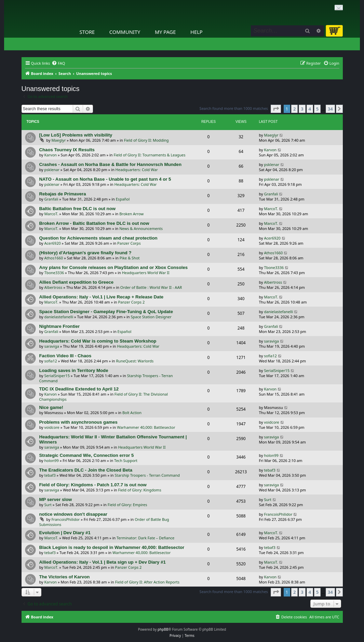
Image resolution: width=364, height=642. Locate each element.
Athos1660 (54, 258)
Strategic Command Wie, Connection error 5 (87, 455)
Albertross (53, 287)
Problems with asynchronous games (78, 422)
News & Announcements (141, 228)
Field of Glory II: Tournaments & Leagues (150, 155)
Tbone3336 (54, 273)
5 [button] (317, 109)
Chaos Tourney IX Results (67, 150)
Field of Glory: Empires (127, 505)
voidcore (52, 427)
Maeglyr (58, 140)
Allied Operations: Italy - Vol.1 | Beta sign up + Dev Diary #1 (103, 562)
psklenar (52, 170)
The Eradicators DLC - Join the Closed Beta (86, 470)
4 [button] (310, 109)
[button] (276, 109)
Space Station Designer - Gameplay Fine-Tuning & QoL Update (106, 312)
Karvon (51, 155)
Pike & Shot (130, 258)
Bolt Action (132, 413)
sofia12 (51, 361)
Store (87, 32)
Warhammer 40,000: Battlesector (146, 427)
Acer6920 (53, 243)
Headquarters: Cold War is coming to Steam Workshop (98, 341)
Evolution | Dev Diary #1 (65, 533)
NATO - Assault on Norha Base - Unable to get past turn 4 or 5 (105, 179)
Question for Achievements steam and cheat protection (98, 238)
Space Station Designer (151, 317)
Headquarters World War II (146, 273)
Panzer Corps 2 (131, 302)
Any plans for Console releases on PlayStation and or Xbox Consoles (114, 267)
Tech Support (126, 460)
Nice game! (51, 407)
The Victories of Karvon (65, 577)
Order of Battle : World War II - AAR (151, 287)
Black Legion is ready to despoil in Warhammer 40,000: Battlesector (112, 547)
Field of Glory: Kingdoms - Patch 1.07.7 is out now (93, 485)
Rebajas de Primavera (63, 194)
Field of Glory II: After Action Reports (147, 582)
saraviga (52, 346)
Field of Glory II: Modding (146, 140)
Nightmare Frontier (60, 326)
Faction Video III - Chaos (65, 356)
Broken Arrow (131, 214)
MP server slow (56, 499)
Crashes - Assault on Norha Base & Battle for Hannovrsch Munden (110, 164)
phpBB (163, 629)
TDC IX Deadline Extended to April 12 (79, 389)
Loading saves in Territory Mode (74, 370)
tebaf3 (50, 475)
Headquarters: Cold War (137, 170)
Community (125, 32)
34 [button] (330, 109)
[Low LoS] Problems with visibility (76, 135)
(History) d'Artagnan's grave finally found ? (85, 253)
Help (197, 32)
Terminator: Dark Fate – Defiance (145, 538)
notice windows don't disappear (73, 514)
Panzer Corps (129, 243)
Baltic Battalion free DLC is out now (77, 209)
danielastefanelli (59, 317)
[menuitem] (58, 63)
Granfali (51, 199)
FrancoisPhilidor (65, 519)
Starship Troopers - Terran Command (147, 475)
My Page (165, 32)
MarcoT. (51, 214)
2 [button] (294, 109)
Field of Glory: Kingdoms (140, 490)
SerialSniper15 (57, 376)
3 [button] (302, 109)
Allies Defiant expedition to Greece (77, 282)
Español (123, 199)
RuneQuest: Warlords (135, 361)
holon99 (52, 460)
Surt (48, 505)
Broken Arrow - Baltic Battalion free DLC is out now (94, 223)
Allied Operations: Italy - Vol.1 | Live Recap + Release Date (102, 297)
